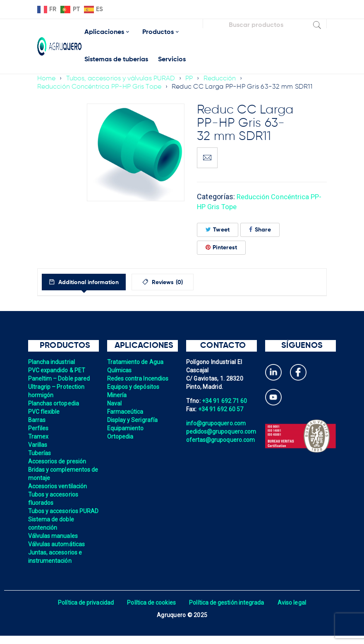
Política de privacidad (84, 611)
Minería (117, 395)
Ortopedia (121, 437)
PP (192, 79)
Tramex (39, 437)
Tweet (218, 230)
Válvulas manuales (54, 544)
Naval (115, 403)
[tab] (90, 282)
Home (47, 79)
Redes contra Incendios (139, 379)
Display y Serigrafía (133, 420)
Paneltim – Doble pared (60, 379)
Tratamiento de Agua (136, 362)
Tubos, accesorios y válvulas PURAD (122, 79)
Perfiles (39, 428)
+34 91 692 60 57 (221, 409)
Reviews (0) (183, 282)
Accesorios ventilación (59, 486)
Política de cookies (151, 611)
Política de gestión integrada (227, 611)
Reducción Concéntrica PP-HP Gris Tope (101, 87)
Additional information (94, 282)
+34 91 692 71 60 (225, 401)
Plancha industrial (52, 362)
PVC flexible (44, 412)
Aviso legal (294, 611)
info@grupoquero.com (217, 423)
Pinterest (222, 247)
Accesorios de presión (58, 461)
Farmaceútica (126, 412)
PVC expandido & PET (57, 370)
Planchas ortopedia (54, 403)
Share (260, 230)
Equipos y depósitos (134, 387)
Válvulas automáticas (57, 552)
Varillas (38, 445)
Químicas (120, 370)
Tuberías (40, 453)
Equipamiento (126, 428)
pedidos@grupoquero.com (222, 432)
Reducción (223, 79)
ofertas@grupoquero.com (222, 440)
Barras (37, 420)
